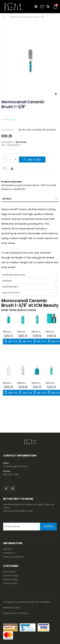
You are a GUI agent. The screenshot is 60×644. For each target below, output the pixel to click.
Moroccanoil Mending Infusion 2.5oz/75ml (37, 383)
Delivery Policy (11, 576)
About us (8, 549)
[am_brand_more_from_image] (8, 320)
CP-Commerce (22, 613)
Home (4, 17)
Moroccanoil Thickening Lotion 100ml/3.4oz (8, 332)
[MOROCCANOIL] (9, 120)
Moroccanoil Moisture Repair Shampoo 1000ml (23, 332)
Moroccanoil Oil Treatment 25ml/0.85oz (52, 332)
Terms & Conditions (13, 557)
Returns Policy (10, 579)
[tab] (30, 199)
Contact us (9, 553)
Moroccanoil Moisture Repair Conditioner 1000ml (8, 383)
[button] (42, 7)
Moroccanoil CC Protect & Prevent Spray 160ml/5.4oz (52, 383)
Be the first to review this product (37, 130)
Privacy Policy (10, 583)
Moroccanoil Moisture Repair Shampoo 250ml (37, 332)
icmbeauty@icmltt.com (15, 466)
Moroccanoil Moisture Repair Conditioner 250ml (23, 383)
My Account (9, 572)
